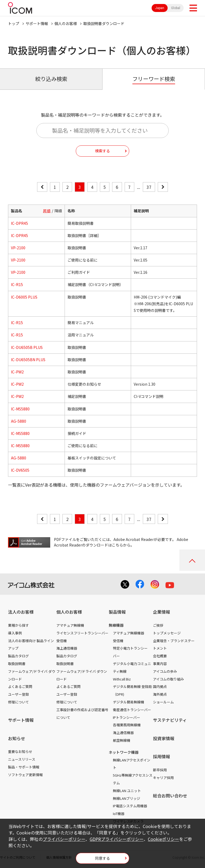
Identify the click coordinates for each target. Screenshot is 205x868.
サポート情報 (37, 23)
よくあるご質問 (20, 686)
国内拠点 (160, 686)
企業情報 (161, 612)
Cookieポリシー (163, 839)
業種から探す (18, 625)
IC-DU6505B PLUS (27, 347)
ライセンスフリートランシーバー (82, 633)
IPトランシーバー (127, 717)
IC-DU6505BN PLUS (28, 360)
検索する (102, 151)
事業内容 (160, 664)
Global (176, 8)
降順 (58, 211)
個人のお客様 (66, 23)
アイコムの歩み (165, 671)
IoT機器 (119, 814)
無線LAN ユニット (127, 791)
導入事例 (15, 633)
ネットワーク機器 (124, 752)
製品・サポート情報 (24, 767)
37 (149, 187)
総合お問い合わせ (170, 796)
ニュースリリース (22, 759)
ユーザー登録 (18, 694)
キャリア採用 (163, 778)
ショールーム (163, 702)
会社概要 (160, 656)
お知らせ (17, 738)
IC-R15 (17, 284)
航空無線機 (122, 740)
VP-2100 (18, 248)
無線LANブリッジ (127, 798)
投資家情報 (164, 738)
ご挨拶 (158, 625)
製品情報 (117, 612)
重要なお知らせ (20, 751)
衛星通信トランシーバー (132, 710)
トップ (14, 23)
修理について (18, 702)
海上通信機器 (67, 648)
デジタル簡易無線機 (129, 702)
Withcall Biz (122, 679)
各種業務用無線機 (127, 725)
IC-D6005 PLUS (24, 297)
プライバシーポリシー (64, 839)
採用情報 (161, 756)
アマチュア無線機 (70, 625)
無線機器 (116, 625)
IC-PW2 (17, 372)
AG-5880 (19, 421)
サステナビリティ (170, 720)
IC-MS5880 (20, 409)
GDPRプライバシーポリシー (117, 839)
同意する (102, 858)
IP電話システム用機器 (130, 806)
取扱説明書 (17, 664)
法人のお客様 (21, 612)
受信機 (62, 641)
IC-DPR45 (19, 223)
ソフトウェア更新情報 (25, 775)
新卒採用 (160, 770)
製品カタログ (18, 656)
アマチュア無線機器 (129, 633)
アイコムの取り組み (168, 679)
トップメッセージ (167, 633)
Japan (160, 8)
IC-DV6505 (20, 470)
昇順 (47, 211)
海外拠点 (160, 694)
